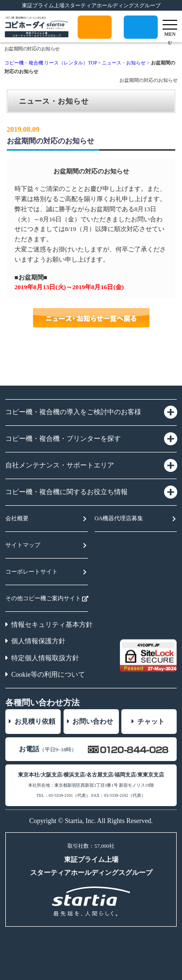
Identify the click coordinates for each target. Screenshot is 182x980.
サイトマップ (23, 545)
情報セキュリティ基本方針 (52, 625)
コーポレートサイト (32, 572)
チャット (151, 722)
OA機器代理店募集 (119, 519)
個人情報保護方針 (38, 641)
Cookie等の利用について (48, 675)
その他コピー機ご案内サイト (43, 599)
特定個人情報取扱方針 (45, 658)
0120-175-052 (141, 39)
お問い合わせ (93, 722)
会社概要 (17, 519)
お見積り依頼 (35, 722)
